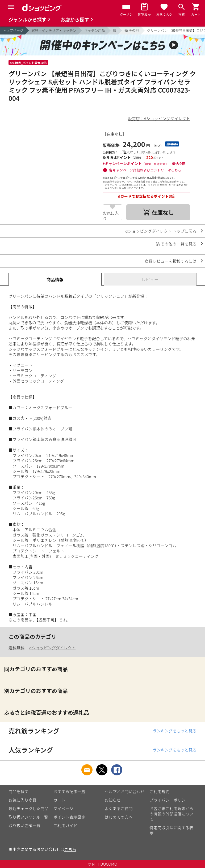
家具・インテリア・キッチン (54, 30)
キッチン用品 (95, 30)
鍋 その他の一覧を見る (176, 244)
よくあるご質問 (119, 808)
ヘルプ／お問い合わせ (125, 791)
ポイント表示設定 (69, 817)
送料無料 (16, 648)
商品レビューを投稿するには (171, 261)
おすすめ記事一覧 (69, 791)
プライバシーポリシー (169, 800)
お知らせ (113, 800)
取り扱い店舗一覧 (24, 825)
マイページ (63, 808)
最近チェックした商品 (28, 808)
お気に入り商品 (22, 800)
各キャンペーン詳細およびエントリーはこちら (145, 170)
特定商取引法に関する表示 (171, 830)
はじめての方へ (119, 817)
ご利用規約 (159, 791)
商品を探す (18, 791)
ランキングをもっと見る (175, 731)
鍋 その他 (132, 30)
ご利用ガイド (65, 825)
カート (59, 800)
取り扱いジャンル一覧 (28, 817)
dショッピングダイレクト (52, 648)
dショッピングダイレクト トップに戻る (161, 231)
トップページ (13, 30)
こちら (70, 849)
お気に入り (111, 215)
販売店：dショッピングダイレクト (159, 118)
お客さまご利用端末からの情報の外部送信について (171, 814)
